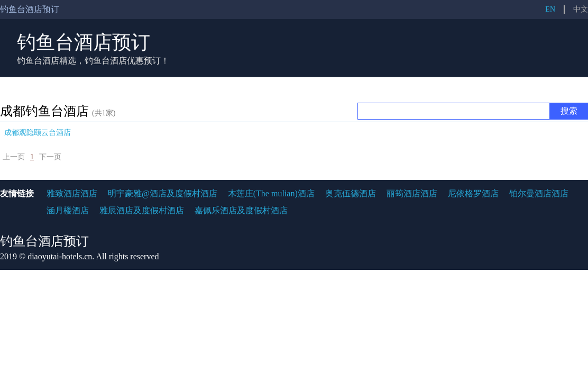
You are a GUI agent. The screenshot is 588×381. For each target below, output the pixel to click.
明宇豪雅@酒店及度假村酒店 (163, 193)
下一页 (50, 157)
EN (550, 9)
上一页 (14, 157)
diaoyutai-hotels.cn (60, 256)
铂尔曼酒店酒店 (539, 193)
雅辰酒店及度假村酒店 (142, 210)
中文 (581, 9)
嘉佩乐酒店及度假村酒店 (241, 210)
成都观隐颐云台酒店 (38, 133)
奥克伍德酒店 (351, 193)
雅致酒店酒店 (72, 193)
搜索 (569, 111)
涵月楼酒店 (68, 210)
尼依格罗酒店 (473, 193)
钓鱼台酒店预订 (84, 42)
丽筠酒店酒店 (412, 193)
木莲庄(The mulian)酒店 (271, 193)
